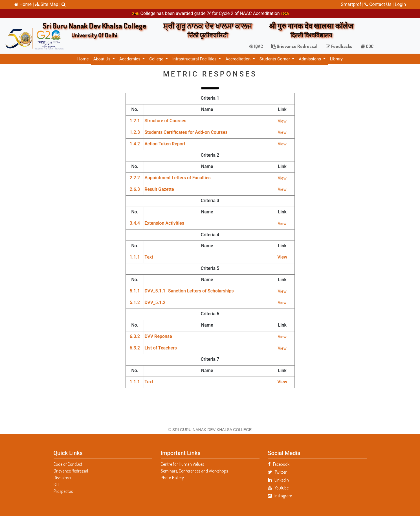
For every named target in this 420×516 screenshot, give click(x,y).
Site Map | (48, 4)
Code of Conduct (68, 464)
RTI (56, 484)
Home (83, 59)
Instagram (280, 496)
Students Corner (275, 59)
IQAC (256, 46)
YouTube (278, 488)
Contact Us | (380, 4)
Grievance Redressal (294, 46)
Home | (24, 4)
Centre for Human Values (182, 464)
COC (367, 46)
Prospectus (63, 491)
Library (336, 59)
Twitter (277, 472)
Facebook (279, 464)
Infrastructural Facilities (195, 59)
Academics (130, 59)
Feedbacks (339, 46)
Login (400, 4)
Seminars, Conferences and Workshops (194, 471)
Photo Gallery (172, 478)
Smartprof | (353, 4)
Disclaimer (63, 478)
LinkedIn (278, 480)
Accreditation (238, 59)
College (157, 59)
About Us (102, 59)
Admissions (310, 59)
